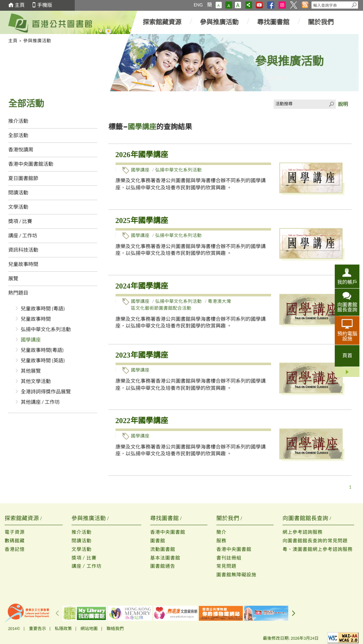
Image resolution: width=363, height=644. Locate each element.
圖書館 (158, 541)
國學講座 (31, 340)
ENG (198, 5)
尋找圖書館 (273, 22)
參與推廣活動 (219, 22)
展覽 (13, 279)
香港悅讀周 (21, 150)
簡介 (221, 532)
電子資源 (15, 532)
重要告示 (38, 629)
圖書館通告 (163, 566)
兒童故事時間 (23, 264)
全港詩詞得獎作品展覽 (46, 392)
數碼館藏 (15, 541)
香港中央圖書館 (168, 532)
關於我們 (321, 22)
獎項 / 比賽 (20, 221)
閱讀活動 (18, 193)
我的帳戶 (347, 282)
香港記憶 (15, 549)
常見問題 (226, 566)
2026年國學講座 (142, 155)
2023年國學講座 (142, 355)
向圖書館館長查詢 (347, 307)
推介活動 (18, 121)
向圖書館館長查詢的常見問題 (315, 541)
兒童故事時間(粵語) (42, 350)
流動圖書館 (163, 549)
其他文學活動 (36, 381)
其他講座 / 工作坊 (40, 402)
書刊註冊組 (229, 558)
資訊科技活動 (23, 250)
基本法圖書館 (165, 558)
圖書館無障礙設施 (236, 575)
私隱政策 (63, 629)
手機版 (45, 5)
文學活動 (18, 207)
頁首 (347, 356)
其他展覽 (31, 371)
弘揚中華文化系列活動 (46, 330)
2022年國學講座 (142, 421)
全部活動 (18, 135)
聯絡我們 (115, 629)
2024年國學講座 (142, 286)
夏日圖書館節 (23, 178)
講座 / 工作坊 (23, 236)
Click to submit (331, 104)
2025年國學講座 (142, 221)
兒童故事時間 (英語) (43, 361)
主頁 (20, 5)
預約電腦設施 (347, 336)
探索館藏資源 (162, 22)
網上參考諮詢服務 (303, 532)
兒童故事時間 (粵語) (43, 309)
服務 (221, 541)
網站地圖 (89, 629)
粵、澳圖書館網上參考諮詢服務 (318, 549)
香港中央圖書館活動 (31, 164)
